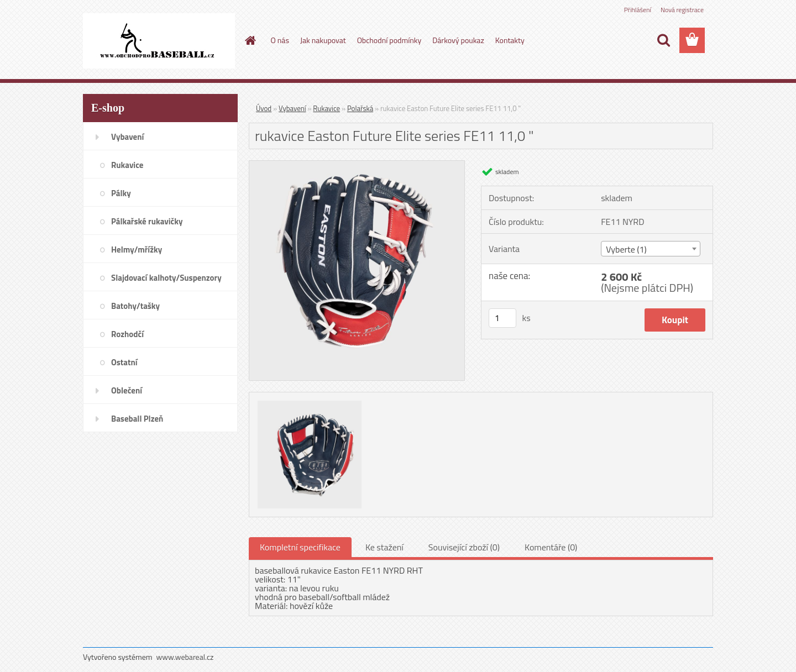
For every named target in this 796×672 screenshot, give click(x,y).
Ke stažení (384, 547)
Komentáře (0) (551, 547)
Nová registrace (682, 10)
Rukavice (326, 108)
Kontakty (510, 40)
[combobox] (650, 249)
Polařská (360, 108)
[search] (663, 40)
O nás (280, 40)
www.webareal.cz (185, 657)
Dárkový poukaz (458, 40)
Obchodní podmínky (389, 40)
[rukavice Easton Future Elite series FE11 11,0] (357, 165)
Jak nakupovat (323, 40)
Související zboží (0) (464, 547)
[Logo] (159, 41)
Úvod (264, 108)
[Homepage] (250, 40)
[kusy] (502, 318)
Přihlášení (638, 10)
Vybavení (292, 108)
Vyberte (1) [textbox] (626, 249)
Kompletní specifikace (300, 547)
